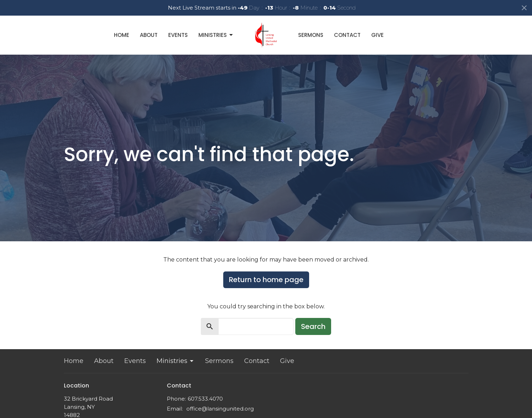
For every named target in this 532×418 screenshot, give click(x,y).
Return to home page (266, 280)
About (149, 35)
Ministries (216, 35)
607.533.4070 (205, 399)
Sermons (311, 35)
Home (122, 35)
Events (178, 35)
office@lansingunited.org (220, 409)
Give (377, 35)
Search (313, 326)
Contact (347, 35)
